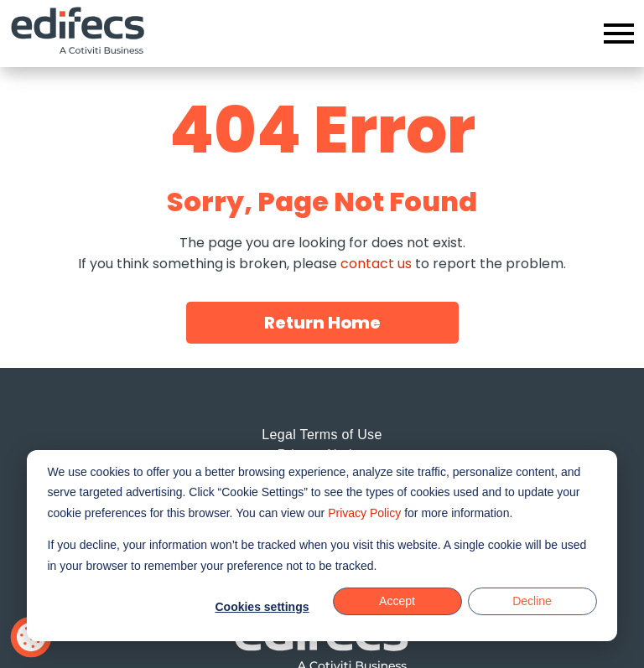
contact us (376, 264)
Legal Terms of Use (322, 435)
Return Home (322, 323)
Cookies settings (262, 607)
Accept (397, 601)
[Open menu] (619, 34)
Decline (532, 601)
